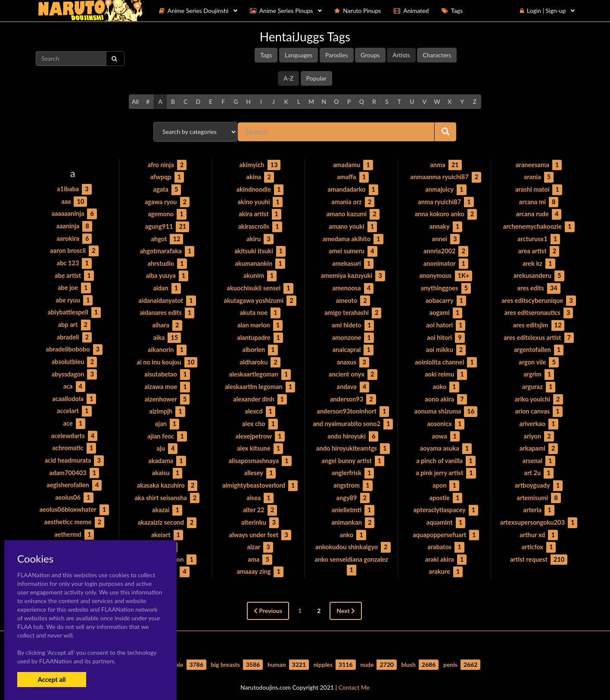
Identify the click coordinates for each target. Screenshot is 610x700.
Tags (266, 55)
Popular (316, 78)
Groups (370, 55)
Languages (299, 55)
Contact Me (354, 678)
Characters (437, 55)
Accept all (51, 679)
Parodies (337, 55)
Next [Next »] (346, 602)
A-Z (288, 78)
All (135, 101)
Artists (401, 55)
